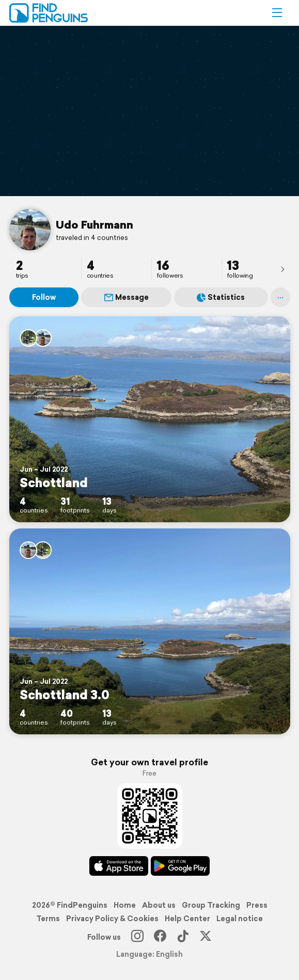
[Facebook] (160, 937)
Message (127, 297)
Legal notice (240, 919)
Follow (44, 297)
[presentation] (282, 269)
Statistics (221, 297)
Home (125, 905)
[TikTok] (183, 937)
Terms (48, 919)
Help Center (187, 919)
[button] (277, 13)
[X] (206, 937)
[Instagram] (137, 937)
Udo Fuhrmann (95, 224)
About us (159, 905)
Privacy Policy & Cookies (112, 919)
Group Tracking (211, 905)
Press (257, 905)
